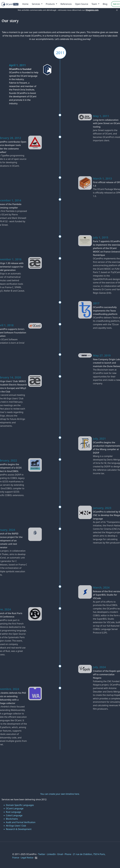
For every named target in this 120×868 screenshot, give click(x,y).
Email (60, 854)
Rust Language (14, 812)
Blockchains (12, 819)
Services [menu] (36, 4)
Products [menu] (51, 4)
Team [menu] (95, 4)
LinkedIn (51, 854)
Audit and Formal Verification (21, 822)
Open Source (82, 4)
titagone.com (92, 10)
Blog (105, 4)
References (66, 4)
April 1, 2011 (16, 65)
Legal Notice (27, 858)
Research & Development (19, 829)
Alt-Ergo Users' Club (16, 826)
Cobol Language (14, 815)
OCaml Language (15, 808)
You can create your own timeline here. (60, 794)
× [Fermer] (117, 10)
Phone (68, 854)
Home (25, 4)
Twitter (42, 854)
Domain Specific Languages (20, 805)
